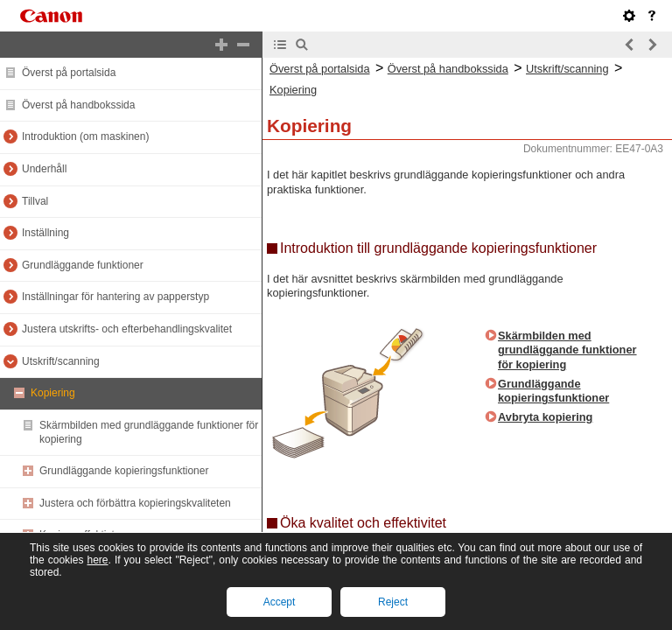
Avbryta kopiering (545, 417)
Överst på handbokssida (78, 105)
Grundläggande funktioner (83, 265)
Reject (393, 602)
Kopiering (53, 393)
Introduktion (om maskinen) (85, 136)
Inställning (45, 233)
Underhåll (44, 169)
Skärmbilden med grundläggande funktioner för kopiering (567, 350)
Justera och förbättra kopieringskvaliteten (135, 503)
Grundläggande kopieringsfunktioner (124, 471)
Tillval (35, 201)
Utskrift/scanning (61, 361)
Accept (280, 602)
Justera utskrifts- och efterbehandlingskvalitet (127, 329)
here (97, 560)
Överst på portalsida (69, 73)
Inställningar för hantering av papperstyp (115, 297)
